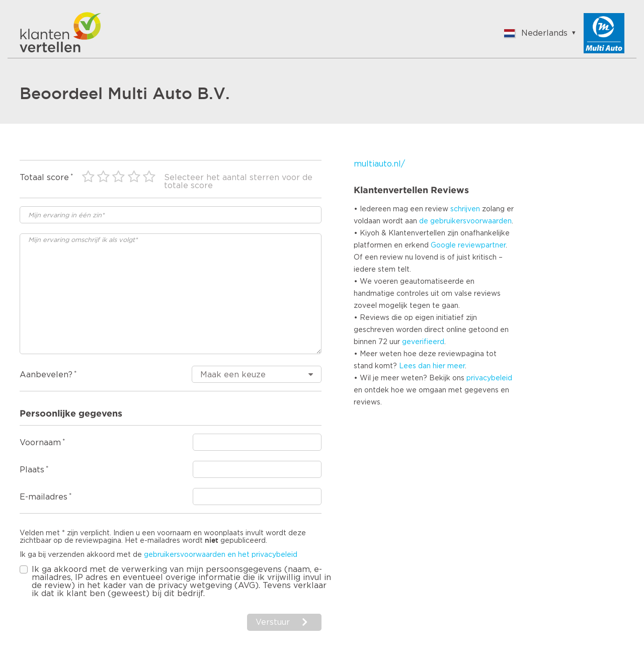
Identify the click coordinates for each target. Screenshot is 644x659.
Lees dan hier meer (432, 366)
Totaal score (44, 178)
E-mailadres (44, 497)
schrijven (465, 209)
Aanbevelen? (46, 375)
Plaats (32, 470)
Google (443, 245)
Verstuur (273, 622)
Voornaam (40, 443)
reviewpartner (482, 245)
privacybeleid (489, 378)
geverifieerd (423, 342)
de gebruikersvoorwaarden (465, 221)
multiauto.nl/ (379, 164)
